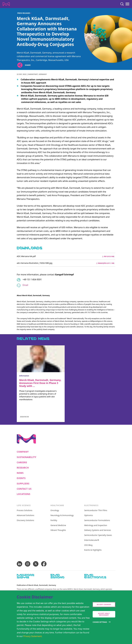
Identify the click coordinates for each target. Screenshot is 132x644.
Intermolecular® (92, 540)
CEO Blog (88, 545)
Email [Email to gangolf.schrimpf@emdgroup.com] (25, 285)
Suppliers (23, 484)
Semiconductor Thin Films (96, 510)
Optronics (89, 515)
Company (23, 452)
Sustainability (27, 457)
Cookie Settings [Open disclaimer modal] (100, 622)
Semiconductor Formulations (97, 520)
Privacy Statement (33, 636)
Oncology (55, 510)
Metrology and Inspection (96, 525)
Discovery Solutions (25, 520)
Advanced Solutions (25, 515)
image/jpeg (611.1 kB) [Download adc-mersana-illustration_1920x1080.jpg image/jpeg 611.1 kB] (105, 263)
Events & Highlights (93, 550)
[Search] (122, 4)
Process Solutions (25, 510)
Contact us (24, 489)
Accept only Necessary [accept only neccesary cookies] (104, 614)
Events (21, 478)
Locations (24, 494)
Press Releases (24, 13)
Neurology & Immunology (62, 515)
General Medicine (58, 525)
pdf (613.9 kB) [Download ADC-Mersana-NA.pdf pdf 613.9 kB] (108, 256)
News (20, 473)
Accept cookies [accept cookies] (104, 604)
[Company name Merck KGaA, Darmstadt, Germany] (6, 4)
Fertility (54, 520)
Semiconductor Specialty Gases (98, 535)
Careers (22, 462)
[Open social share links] (20, 65)
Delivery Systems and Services (98, 530)
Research (23, 468)
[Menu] (127, 4)
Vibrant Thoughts (58, 530)
